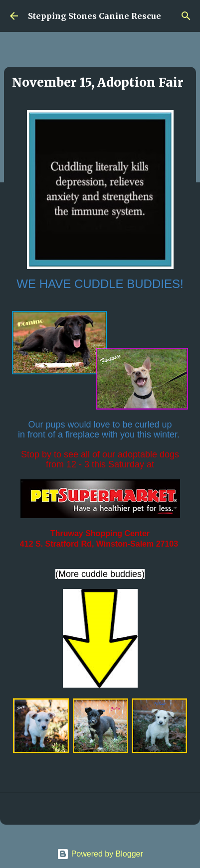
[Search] (186, 16)
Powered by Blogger (100, 854)
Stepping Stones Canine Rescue (95, 16)
